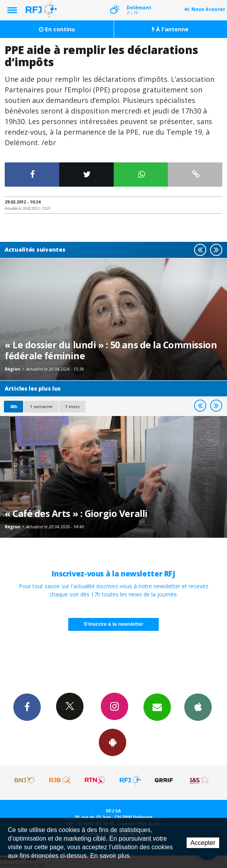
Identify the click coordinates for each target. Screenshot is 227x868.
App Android (113, 742)
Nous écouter (208, 9)
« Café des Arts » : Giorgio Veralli (76, 513)
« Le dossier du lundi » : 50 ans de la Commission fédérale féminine (111, 350)
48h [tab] (14, 406)
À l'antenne (170, 29)
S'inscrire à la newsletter (114, 624)
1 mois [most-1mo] (72, 406)
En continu (57, 29)
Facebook (27, 707)
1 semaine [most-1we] (41, 406)
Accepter (203, 843)
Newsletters (157, 707)
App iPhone (198, 707)
